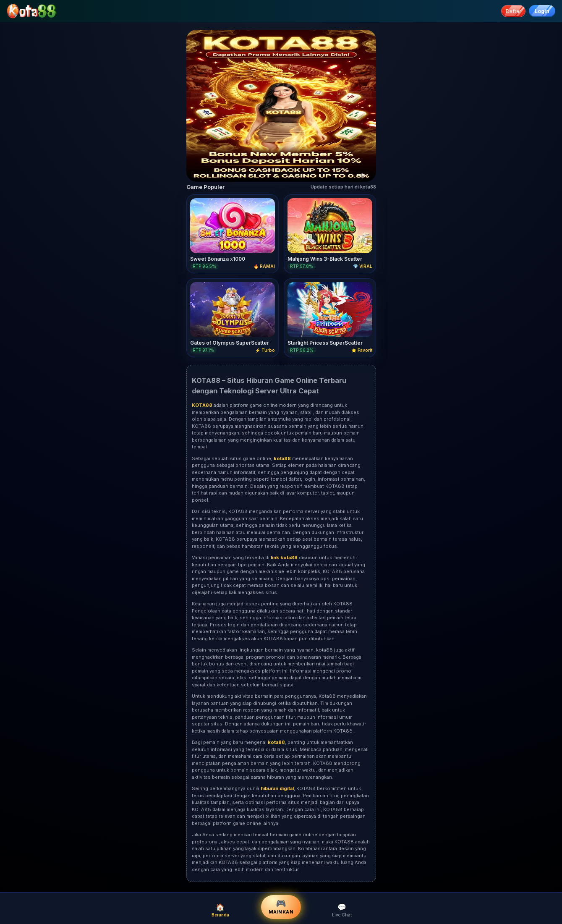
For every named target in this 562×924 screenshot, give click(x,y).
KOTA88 (344, 842)
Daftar (513, 11)
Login (542, 11)
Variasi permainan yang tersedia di (231, 558)
